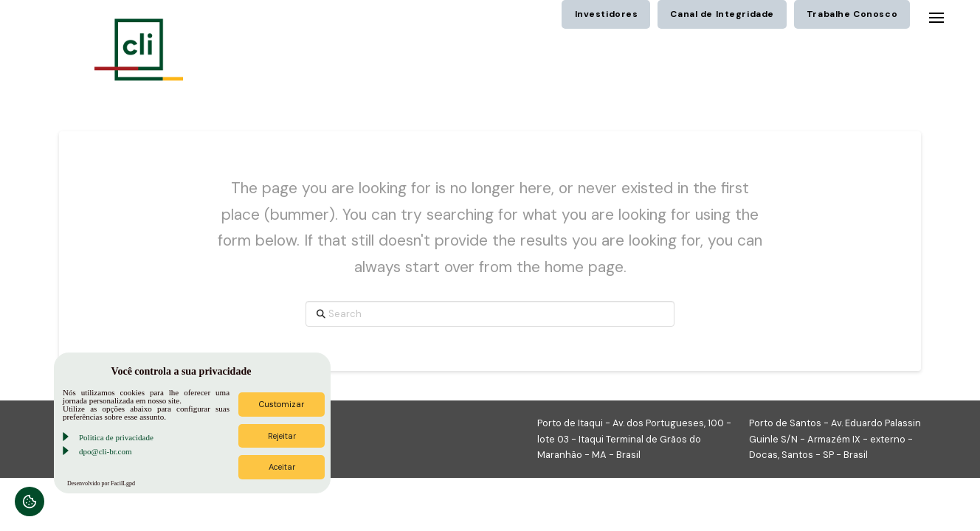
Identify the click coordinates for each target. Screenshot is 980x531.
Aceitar (282, 467)
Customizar (282, 404)
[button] (936, 18)
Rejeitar (282, 436)
